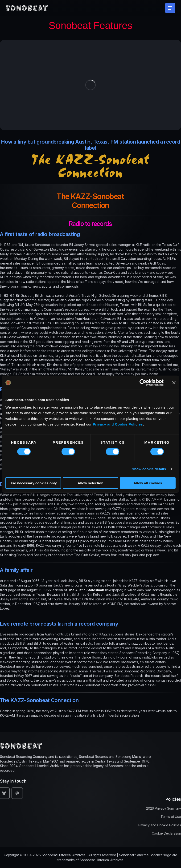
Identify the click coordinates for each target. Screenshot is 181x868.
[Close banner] (174, 383)
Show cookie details (149, 469)
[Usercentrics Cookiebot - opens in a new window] (143, 383)
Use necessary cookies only (33, 483)
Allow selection (90, 483)
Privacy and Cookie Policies (118, 424)
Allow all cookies (148, 483)
